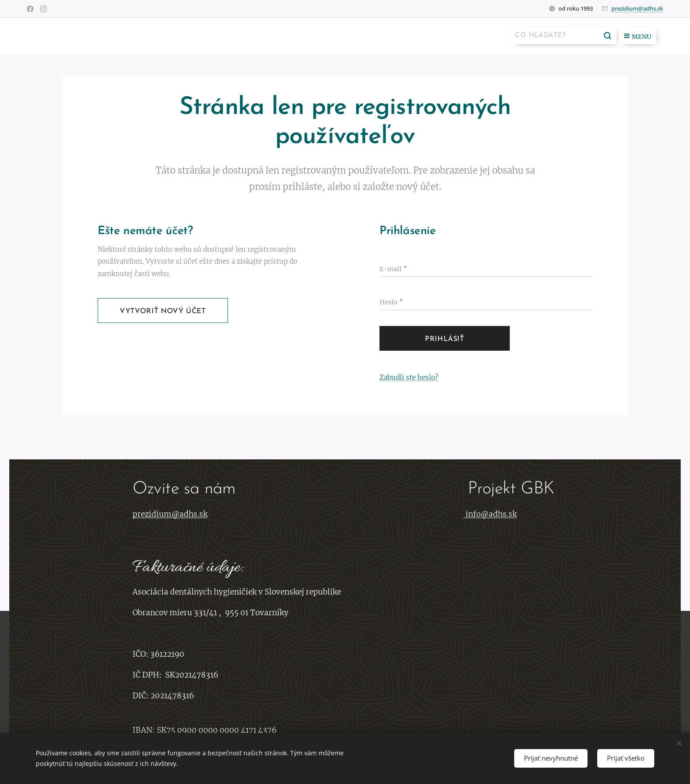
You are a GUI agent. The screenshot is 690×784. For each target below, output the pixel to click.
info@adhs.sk (491, 514)
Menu (638, 37)
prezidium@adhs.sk (637, 8)
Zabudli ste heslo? (409, 377)
